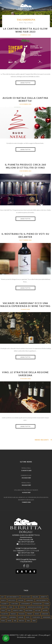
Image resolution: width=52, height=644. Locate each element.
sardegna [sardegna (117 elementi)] (45, 614)
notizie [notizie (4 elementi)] (38, 610)
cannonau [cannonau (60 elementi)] (30, 600)
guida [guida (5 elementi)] (46, 607)
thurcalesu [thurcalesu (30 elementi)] (36, 617)
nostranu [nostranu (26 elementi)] (29, 610)
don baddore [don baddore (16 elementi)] (37, 604)
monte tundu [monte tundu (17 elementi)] (18, 610)
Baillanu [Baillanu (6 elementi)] (35, 597)
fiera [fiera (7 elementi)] (11, 607)
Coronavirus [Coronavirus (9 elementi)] (25, 604)
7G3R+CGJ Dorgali (31, 551)
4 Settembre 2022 (25, 240)
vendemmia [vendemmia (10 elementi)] (47, 617)
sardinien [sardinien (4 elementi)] (13, 617)
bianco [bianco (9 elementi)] (3, 600)
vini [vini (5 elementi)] (15, 621)
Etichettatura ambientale (26, 637)
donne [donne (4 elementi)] (47, 604)
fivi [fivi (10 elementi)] (16, 607)
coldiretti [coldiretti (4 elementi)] (5, 604)
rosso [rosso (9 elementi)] (37, 614)
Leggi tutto (25, 83)
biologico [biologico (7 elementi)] (12, 600)
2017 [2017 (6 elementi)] (2, 597)
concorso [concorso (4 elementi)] (15, 604)
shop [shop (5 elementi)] (28, 617)
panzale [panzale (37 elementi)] (13, 614)
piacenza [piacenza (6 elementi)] (22, 614)
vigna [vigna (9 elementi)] (3, 621)
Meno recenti (42, 440)
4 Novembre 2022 (25, 171)
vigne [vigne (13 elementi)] (9, 621)
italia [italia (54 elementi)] (3, 610)
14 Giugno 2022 (25, 379)
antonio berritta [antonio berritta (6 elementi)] (13, 597)
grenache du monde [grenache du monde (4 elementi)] (35, 607)
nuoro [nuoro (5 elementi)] (45, 610)
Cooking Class (26, 475)
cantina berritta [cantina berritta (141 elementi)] (42, 600)
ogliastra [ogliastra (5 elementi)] (5, 614)
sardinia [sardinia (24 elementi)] (4, 617)
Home (21, 23)
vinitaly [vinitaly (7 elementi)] (22, 621)
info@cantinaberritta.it (27, 544)
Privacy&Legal (44, 635)
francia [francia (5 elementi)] (22, 607)
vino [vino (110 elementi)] (28, 621)
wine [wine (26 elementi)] (34, 621)
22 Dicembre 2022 (25, 104)
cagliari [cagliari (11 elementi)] (21, 600)
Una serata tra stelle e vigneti (26, 490)
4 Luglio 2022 (25, 309)
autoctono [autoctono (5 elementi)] (26, 597)
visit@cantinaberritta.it (27, 555)
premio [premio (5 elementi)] (30, 614)
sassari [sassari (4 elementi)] (21, 617)
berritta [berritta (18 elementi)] (44, 597)
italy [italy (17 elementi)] (9, 610)
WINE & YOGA (26, 468)
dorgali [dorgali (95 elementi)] (4, 607)
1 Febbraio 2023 (25, 35)
